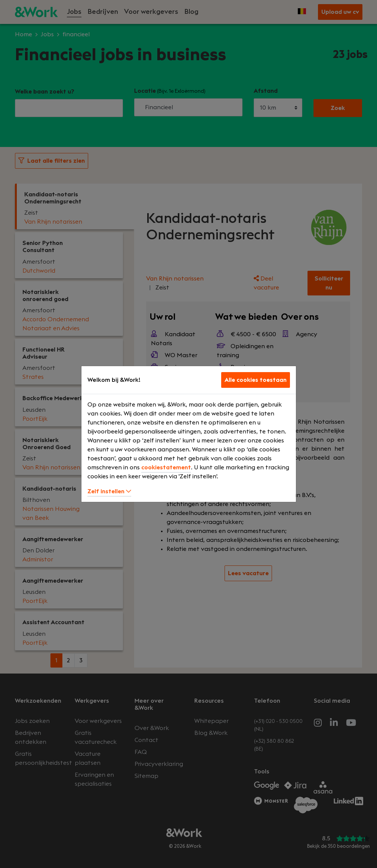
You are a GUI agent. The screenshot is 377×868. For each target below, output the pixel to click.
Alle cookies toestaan (256, 380)
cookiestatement (166, 467)
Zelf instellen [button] (109, 491)
